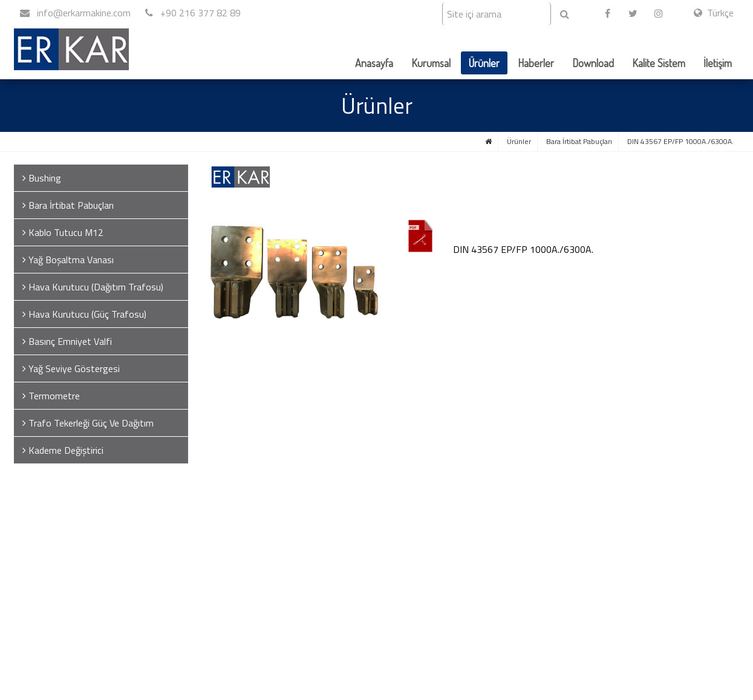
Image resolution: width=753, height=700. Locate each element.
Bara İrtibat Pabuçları (579, 141)
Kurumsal (431, 63)
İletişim (718, 63)
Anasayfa (374, 63)
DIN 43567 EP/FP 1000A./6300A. (680, 141)
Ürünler (484, 63)
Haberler (536, 63)
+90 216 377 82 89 (193, 13)
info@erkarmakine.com (75, 13)
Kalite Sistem (659, 63)
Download (593, 63)
